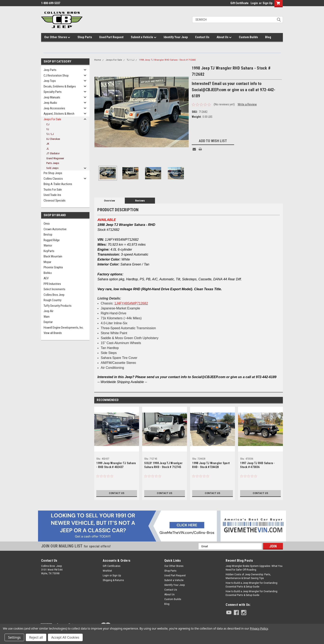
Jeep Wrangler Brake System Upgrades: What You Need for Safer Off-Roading (254, 568)
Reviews (140, 201)
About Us (224, 37)
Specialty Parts (53, 92)
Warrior (48, 245)
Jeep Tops (50, 81)
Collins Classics (53, 179)
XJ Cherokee (53, 139)
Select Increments (54, 289)
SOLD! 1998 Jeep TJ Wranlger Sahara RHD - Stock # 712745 (163, 465)
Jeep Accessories (54, 108)
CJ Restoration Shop (56, 75)
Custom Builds (248, 37)
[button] (162, 526)
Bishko (48, 273)
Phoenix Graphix (53, 267)
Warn (47, 317)
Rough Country (52, 300)
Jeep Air (48, 311)
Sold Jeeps (52, 168)
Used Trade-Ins (52, 195)
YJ (48, 129)
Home (98, 60)
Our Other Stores (57, 37)
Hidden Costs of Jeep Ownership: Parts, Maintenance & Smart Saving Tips (248, 576)
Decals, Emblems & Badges (60, 86)
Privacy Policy (259, 628)
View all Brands (53, 333)
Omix (47, 224)
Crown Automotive (55, 229)
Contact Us (202, 37)
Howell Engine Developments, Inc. (64, 328)
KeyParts (49, 251)
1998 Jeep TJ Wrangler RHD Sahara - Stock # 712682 (167, 60)
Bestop (48, 235)
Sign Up (267, 3)
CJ (48, 124)
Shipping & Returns (113, 580)
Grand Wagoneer (55, 158)
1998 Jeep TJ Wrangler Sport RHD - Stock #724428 (211, 465)
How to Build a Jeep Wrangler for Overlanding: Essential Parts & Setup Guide (252, 585)
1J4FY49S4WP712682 (131, 303)
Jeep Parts (50, 70)
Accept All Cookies (65, 637)
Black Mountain (53, 256)
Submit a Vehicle (144, 37)
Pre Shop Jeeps (53, 173)
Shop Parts (85, 37)
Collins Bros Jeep (54, 295)
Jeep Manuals (52, 97)
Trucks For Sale (53, 190)
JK (48, 144)
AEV (46, 278)
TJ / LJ (50, 134)
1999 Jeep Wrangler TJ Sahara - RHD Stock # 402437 (116, 465)
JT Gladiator (53, 153)
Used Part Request (111, 37)
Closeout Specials (55, 201)
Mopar (47, 262)
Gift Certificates (112, 566)
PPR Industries (52, 284)
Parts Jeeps (53, 163)
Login (254, 3)
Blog (268, 37)
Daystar (48, 322)
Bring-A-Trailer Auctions (58, 184)
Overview (109, 201)
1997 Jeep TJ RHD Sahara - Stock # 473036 (257, 465)
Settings (14, 637)
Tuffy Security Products (58, 306)
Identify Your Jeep (176, 37)
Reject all (36, 637)
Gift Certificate (239, 3)
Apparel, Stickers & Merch (59, 114)
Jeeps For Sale (52, 119)
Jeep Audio (50, 103)
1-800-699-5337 (51, 3)
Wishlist (107, 571)
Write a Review (247, 104)
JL (48, 149)
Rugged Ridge (52, 240)
